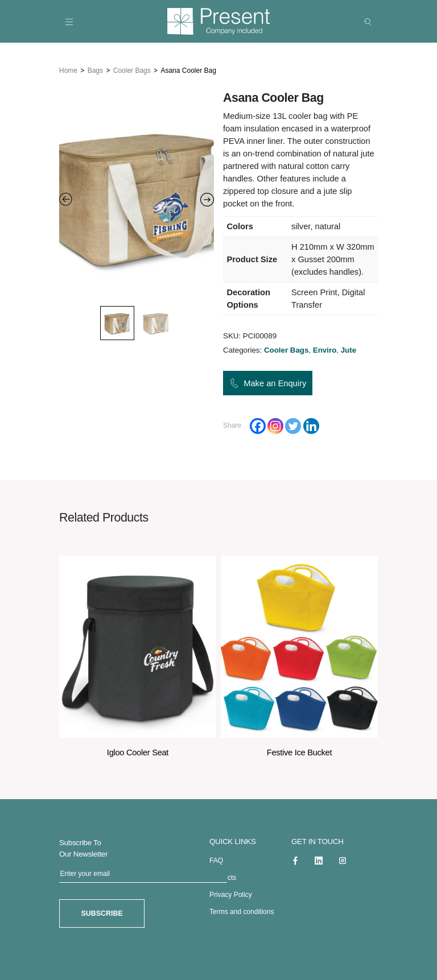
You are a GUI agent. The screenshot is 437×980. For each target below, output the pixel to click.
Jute (349, 350)
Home (68, 70)
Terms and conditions (242, 911)
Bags (95, 70)
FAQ (216, 860)
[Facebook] (258, 425)
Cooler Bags (132, 70)
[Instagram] (275, 425)
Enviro (325, 350)
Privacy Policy (231, 894)
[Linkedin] (311, 425)
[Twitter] (293, 425)
